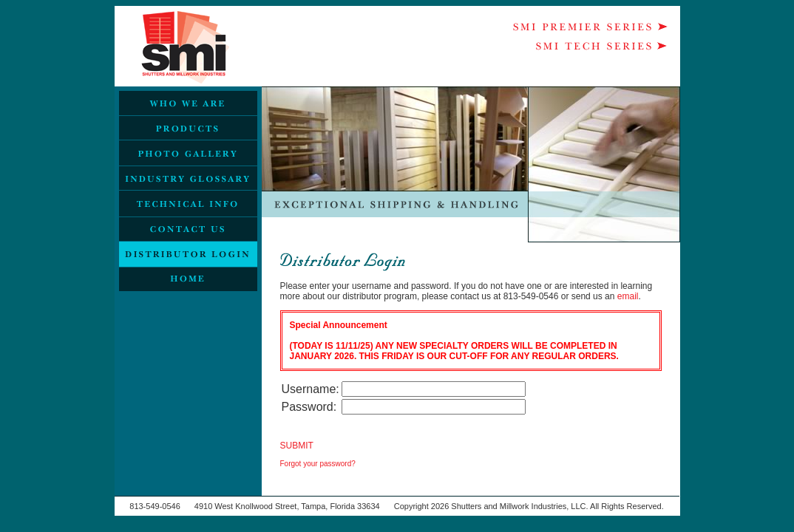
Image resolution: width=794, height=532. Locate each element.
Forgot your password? (318, 464)
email (628, 296)
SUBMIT (297, 446)
